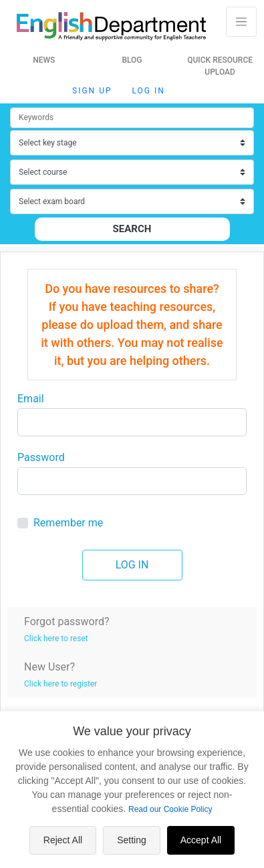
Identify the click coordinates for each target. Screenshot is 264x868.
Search (132, 229)
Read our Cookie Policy (170, 809)
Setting (132, 840)
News (44, 60)
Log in (149, 91)
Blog (132, 60)
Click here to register (60, 684)
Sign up (92, 91)
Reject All (63, 840)
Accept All (201, 840)
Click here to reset (56, 638)
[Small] (132, 118)
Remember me (68, 523)
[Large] (132, 422)
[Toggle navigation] (241, 22)
